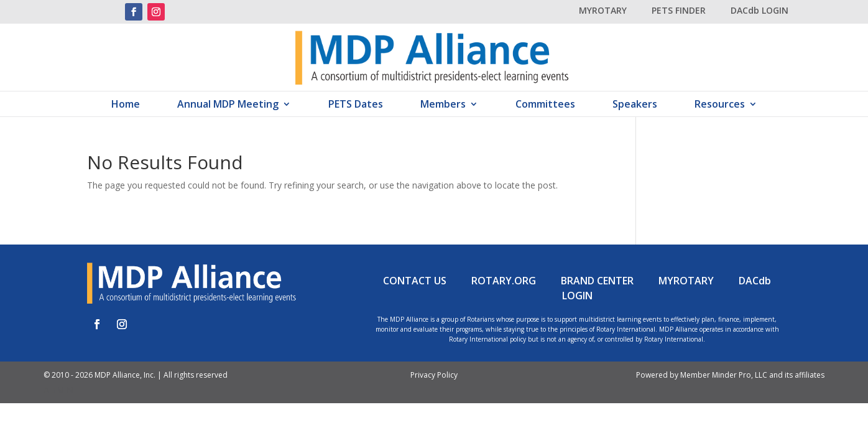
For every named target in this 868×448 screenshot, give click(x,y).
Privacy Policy (434, 375)
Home (126, 105)
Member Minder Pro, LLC (724, 375)
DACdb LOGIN (759, 10)
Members (443, 105)
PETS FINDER (679, 10)
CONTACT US (415, 281)
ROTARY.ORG (504, 281)
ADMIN (58, 390)
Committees (545, 105)
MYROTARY (603, 10)
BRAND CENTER (597, 281)
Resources (720, 105)
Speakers (635, 105)
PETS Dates (356, 105)
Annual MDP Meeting (228, 105)
